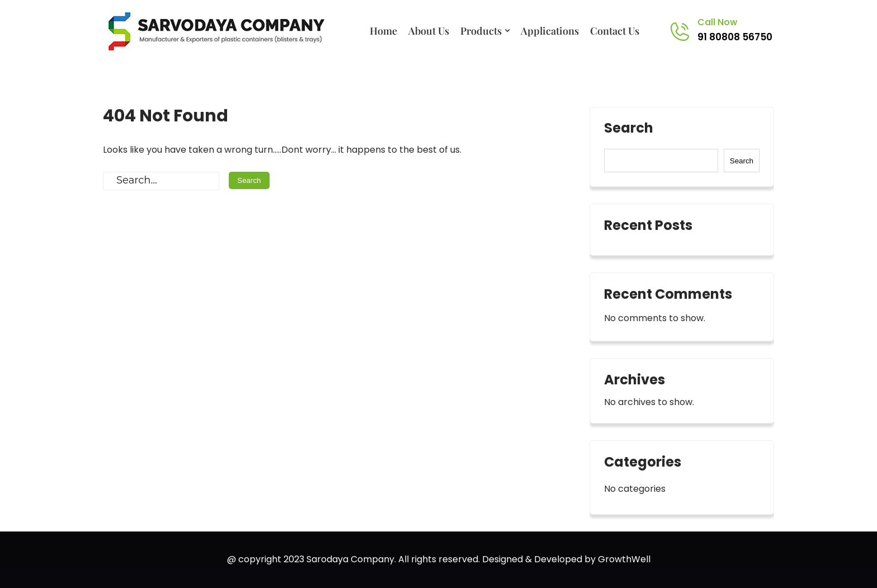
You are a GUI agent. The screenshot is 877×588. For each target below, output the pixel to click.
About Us (429, 31)
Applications (550, 31)
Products (481, 31)
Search (629, 129)
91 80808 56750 (735, 37)
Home (383, 31)
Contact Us (615, 31)
